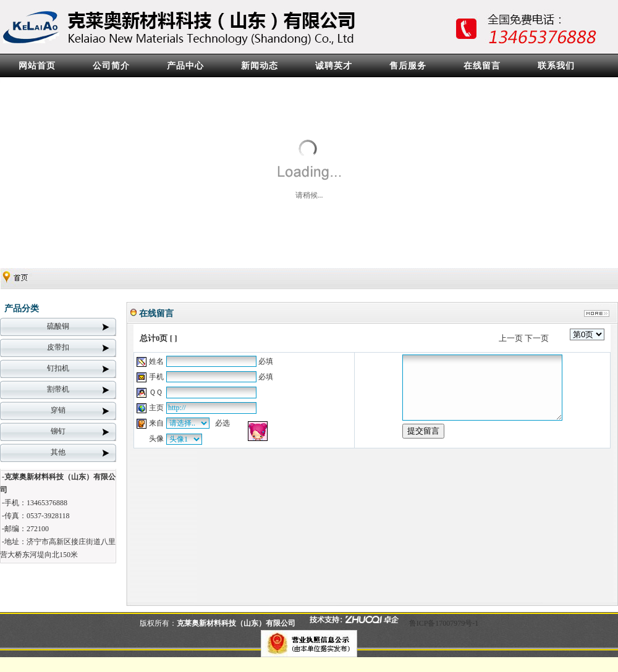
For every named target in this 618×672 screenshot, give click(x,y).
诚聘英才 (334, 66)
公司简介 (111, 66)
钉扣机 (58, 368)
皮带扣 (58, 347)
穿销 (58, 410)
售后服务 (408, 66)
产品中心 (185, 66)
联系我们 (556, 66)
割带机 (58, 389)
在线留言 (482, 66)
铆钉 (58, 431)
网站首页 (37, 66)
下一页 (537, 338)
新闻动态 (260, 66)
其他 (58, 452)
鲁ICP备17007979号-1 (444, 623)
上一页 (511, 338)
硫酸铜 (58, 326)
